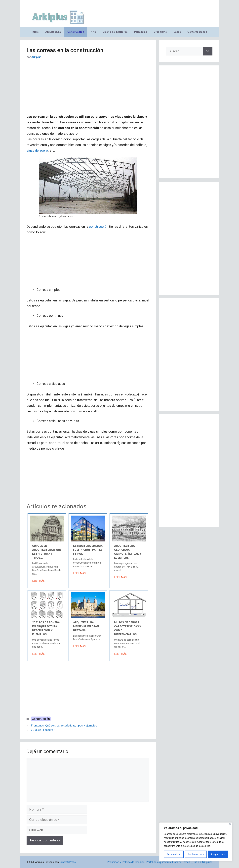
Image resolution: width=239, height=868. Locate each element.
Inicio (35, 32)
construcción (99, 227)
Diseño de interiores (115, 32)
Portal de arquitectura (158, 862)
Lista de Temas (181, 862)
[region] (196, 842)
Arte (93, 32)
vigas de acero (37, 150)
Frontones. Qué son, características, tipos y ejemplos (64, 725)
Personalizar (174, 854)
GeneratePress (68, 862)
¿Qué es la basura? (43, 730)
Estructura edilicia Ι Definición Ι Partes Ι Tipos (88, 550)
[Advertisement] (88, 89)
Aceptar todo (218, 854)
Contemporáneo (197, 32)
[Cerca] (230, 824)
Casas (177, 32)
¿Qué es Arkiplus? (202, 862)
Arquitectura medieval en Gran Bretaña (86, 626)
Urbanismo (160, 32)
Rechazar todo (196, 854)
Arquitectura (53, 32)
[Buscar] (208, 51)
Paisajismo (141, 32)
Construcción (76, 32)
